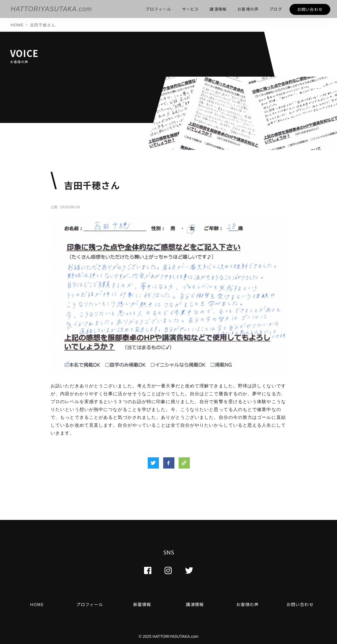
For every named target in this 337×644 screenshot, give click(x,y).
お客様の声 (248, 604)
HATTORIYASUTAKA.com (51, 9)
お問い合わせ (300, 604)
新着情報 (142, 604)
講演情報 (195, 604)
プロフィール (90, 604)
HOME (37, 604)
